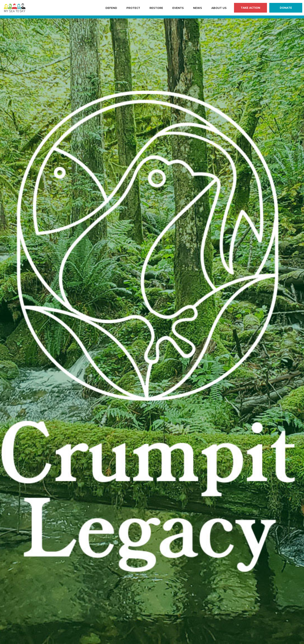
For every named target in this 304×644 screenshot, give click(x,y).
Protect (133, 8)
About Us (219, 8)
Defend (111, 8)
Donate (286, 8)
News (198, 8)
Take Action (250, 8)
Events (178, 8)
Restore (156, 8)
